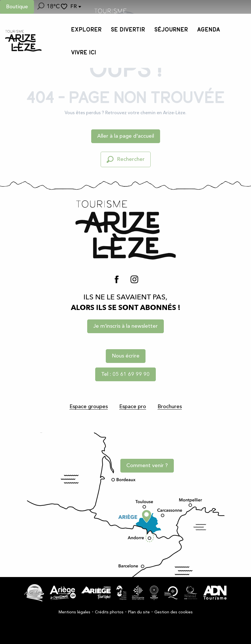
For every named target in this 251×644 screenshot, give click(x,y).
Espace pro (133, 407)
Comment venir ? (147, 466)
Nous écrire (126, 356)
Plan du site (139, 612)
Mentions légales (74, 612)
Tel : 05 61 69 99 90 (125, 374)
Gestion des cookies (174, 612)
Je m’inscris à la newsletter (125, 326)
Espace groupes (89, 407)
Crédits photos (109, 612)
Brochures (170, 407)
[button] (40, 7)
